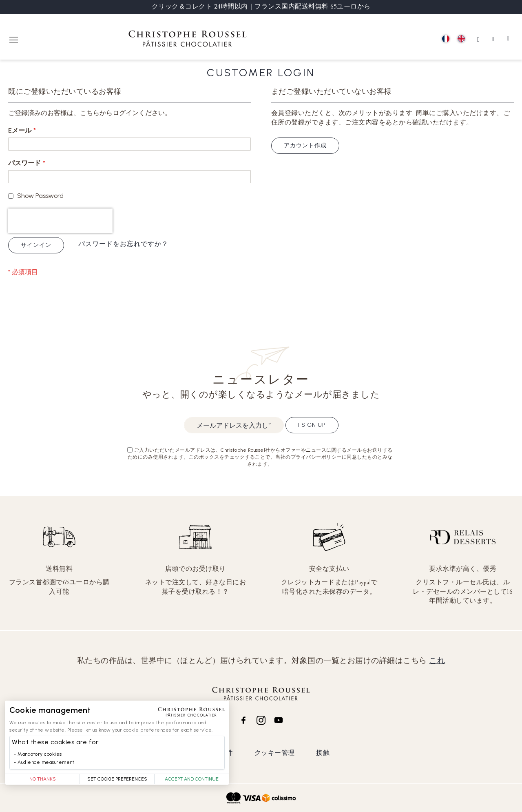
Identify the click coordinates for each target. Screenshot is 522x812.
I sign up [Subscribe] (312, 425)
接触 (323, 753)
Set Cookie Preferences (117, 779)
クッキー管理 (275, 753)
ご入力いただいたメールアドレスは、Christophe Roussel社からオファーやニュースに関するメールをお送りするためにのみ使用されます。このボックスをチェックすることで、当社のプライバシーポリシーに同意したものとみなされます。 (260, 457)
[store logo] (188, 40)
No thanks (43, 779)
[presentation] (60, 221)
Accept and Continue (192, 779)
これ (437, 661)
